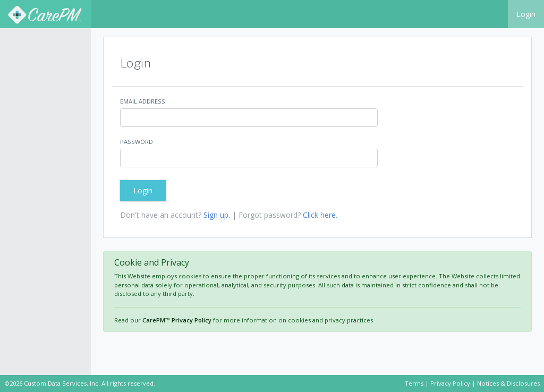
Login (526, 14)
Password (137, 142)
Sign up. (217, 215)
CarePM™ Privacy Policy (177, 320)
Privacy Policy (450, 383)
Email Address (143, 101)
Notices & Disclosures (508, 383)
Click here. (320, 215)
